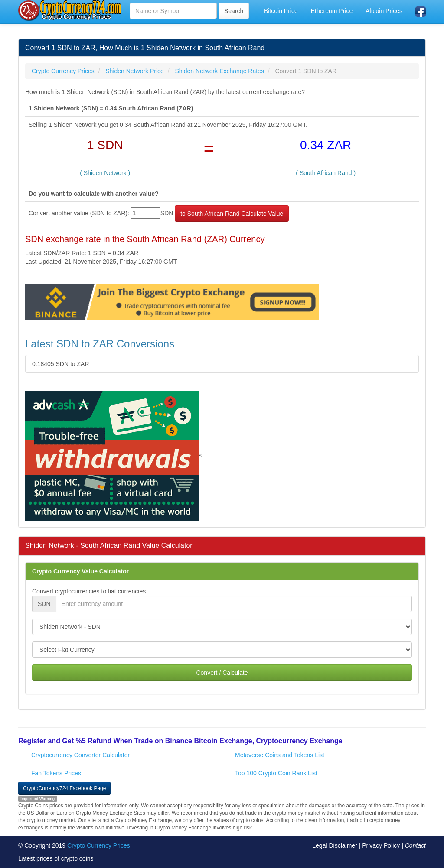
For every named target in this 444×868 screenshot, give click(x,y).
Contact (415, 845)
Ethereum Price (332, 11)
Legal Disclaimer (335, 845)
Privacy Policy (381, 845)
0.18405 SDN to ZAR (61, 364)
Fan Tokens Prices (56, 773)
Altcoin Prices (384, 11)
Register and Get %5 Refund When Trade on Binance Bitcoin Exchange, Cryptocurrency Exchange (180, 741)
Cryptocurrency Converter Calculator (80, 755)
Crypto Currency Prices (99, 845)
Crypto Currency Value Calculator (80, 571)
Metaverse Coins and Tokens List (280, 755)
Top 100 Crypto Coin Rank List (276, 773)
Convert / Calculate (222, 673)
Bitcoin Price (281, 11)
